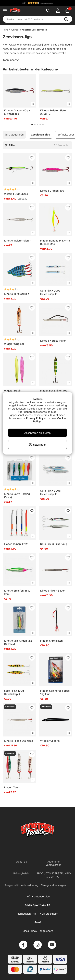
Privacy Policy (35, 418)
